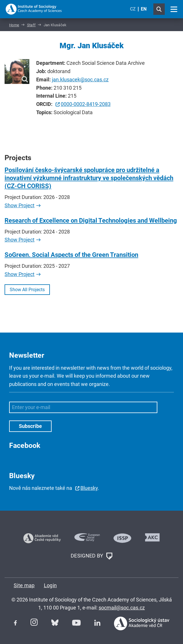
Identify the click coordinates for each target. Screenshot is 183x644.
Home (14, 25)
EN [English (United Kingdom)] (144, 9)
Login (50, 585)
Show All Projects (27, 290)
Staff (31, 25)
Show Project (20, 205)
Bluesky (89, 488)
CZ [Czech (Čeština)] (133, 9)
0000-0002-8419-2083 (86, 104)
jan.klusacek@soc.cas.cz (80, 80)
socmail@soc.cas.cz (122, 608)
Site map (24, 585)
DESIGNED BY (91, 556)
